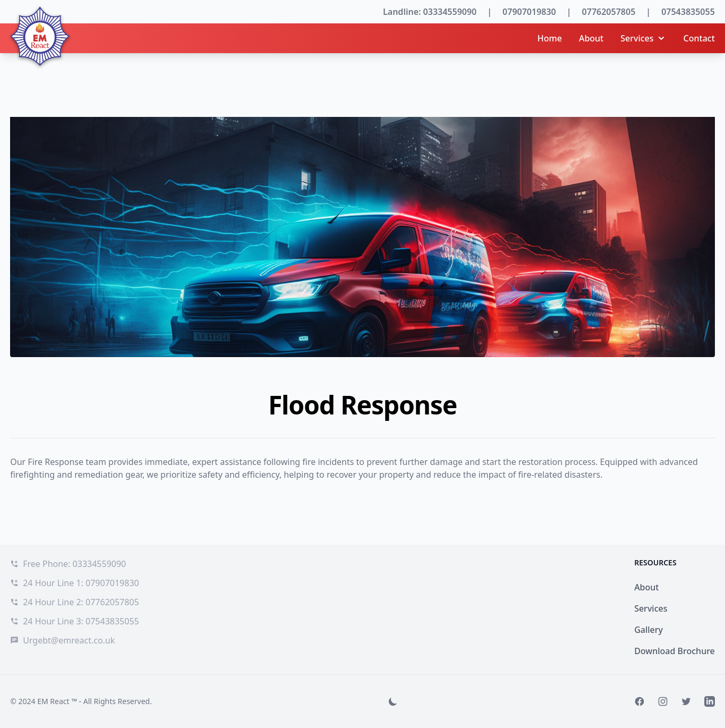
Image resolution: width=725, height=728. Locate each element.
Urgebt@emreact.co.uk (69, 640)
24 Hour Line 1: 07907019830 (81, 583)
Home (550, 38)
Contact (699, 38)
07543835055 (688, 12)
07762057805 (609, 12)
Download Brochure (675, 651)
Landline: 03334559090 (430, 12)
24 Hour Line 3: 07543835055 (81, 621)
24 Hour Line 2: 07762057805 (81, 602)
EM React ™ (57, 701)
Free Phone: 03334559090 (74, 564)
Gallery (649, 630)
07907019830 (529, 12)
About (591, 38)
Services (643, 38)
